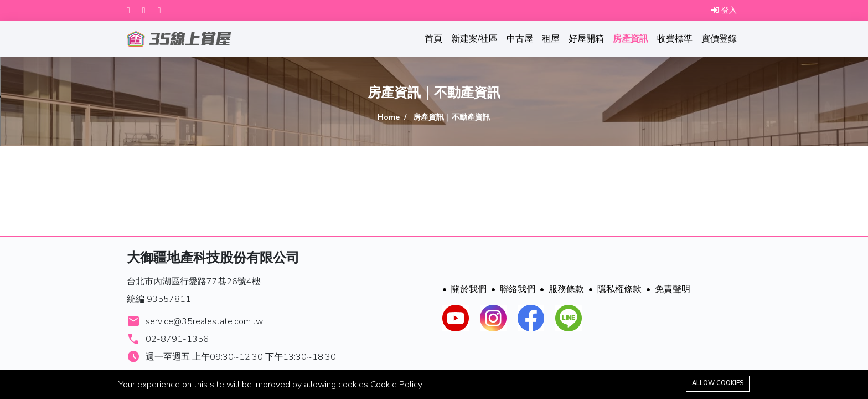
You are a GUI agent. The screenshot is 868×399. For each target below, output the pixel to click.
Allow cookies (718, 383)
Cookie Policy (396, 385)
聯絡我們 (513, 289)
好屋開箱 (586, 39)
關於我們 (464, 289)
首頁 (433, 39)
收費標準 (675, 39)
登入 (724, 10)
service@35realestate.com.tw (204, 321)
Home (389, 117)
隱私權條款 (615, 289)
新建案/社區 (474, 39)
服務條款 (562, 289)
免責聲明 (668, 289)
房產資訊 (631, 39)
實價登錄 (719, 39)
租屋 (551, 39)
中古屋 (520, 39)
